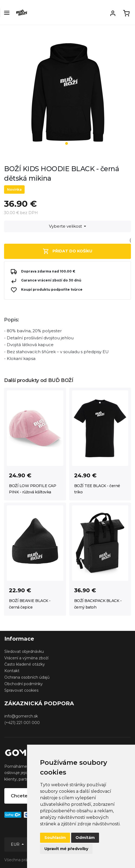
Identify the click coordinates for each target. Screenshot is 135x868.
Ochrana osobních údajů (27, 677)
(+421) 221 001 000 (22, 723)
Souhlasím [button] (55, 838)
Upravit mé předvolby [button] (66, 849)
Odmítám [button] (85, 838)
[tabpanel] (67, 95)
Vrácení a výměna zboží (26, 658)
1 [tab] (67, 143)
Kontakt (12, 671)
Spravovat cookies (21, 690)
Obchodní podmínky (24, 684)
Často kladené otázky (25, 664)
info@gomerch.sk (21, 716)
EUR (16, 844)
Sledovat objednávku (24, 651)
